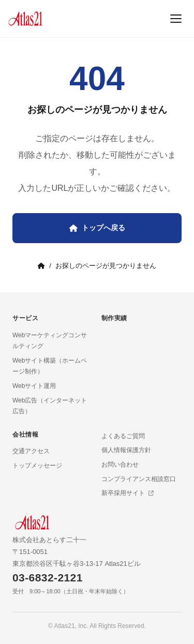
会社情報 (25, 435)
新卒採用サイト (128, 493)
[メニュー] (176, 19)
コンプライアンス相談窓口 (139, 479)
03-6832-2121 (48, 578)
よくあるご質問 (123, 436)
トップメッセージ (37, 466)
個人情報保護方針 (126, 450)
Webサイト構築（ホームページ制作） (50, 366)
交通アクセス (31, 451)
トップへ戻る (97, 228)
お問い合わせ (120, 465)
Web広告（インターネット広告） (50, 406)
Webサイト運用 (34, 386)
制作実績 (114, 318)
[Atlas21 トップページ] (26, 19)
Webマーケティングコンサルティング (50, 341)
